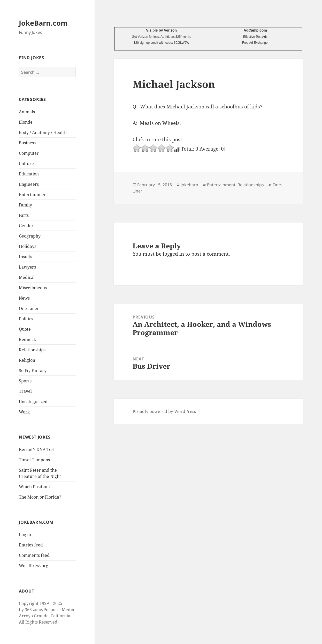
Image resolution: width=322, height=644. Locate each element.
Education (29, 174)
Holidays (28, 246)
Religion (27, 360)
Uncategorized (33, 402)
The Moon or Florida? (40, 497)
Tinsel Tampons (34, 460)
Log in (25, 535)
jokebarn (189, 185)
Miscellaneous (33, 288)
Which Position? (35, 487)
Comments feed (34, 555)
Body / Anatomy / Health (43, 132)
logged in (173, 254)
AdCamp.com (255, 30)
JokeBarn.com (43, 23)
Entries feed (31, 545)
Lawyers (27, 267)
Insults (25, 257)
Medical (27, 277)
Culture (26, 164)
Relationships (32, 350)
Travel (25, 391)
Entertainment (33, 195)
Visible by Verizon (161, 30)
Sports (25, 381)
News (24, 298)
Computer (29, 153)
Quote (25, 329)
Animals (27, 112)
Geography (30, 236)
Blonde (26, 122)
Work (24, 412)
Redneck (27, 339)
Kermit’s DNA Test (37, 449)
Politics (26, 319)
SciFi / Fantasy (33, 371)
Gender (26, 226)
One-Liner (29, 308)
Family (25, 205)
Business (27, 143)
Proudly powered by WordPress (164, 411)
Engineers (29, 184)
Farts (24, 215)
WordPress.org (34, 566)
